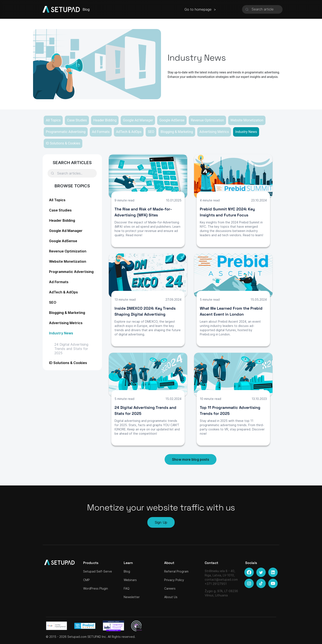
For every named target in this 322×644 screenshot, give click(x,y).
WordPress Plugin (96, 588)
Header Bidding (105, 120)
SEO (151, 132)
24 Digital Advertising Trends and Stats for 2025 (71, 349)
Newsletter (132, 597)
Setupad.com (77, 637)
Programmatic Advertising (66, 132)
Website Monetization (247, 120)
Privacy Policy (174, 580)
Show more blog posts (191, 459)
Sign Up (161, 522)
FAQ (127, 588)
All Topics (53, 120)
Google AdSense (172, 120)
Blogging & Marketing (177, 132)
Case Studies (77, 120)
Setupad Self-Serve (98, 571)
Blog (127, 571)
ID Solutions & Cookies (63, 143)
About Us (171, 597)
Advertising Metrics (214, 132)
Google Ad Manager (138, 120)
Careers (170, 588)
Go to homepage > (200, 9)
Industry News (246, 132)
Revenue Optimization (207, 120)
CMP (86, 580)
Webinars (130, 580)
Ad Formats (101, 132)
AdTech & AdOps (129, 132)
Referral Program (176, 571)
